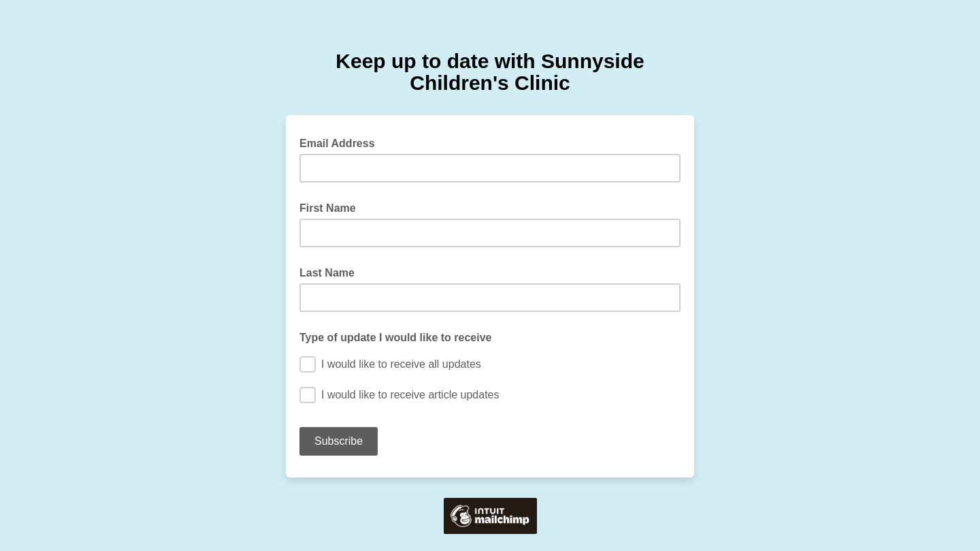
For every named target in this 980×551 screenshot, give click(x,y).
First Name (328, 208)
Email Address (341, 142)
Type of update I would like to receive (395, 337)
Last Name (327, 273)
